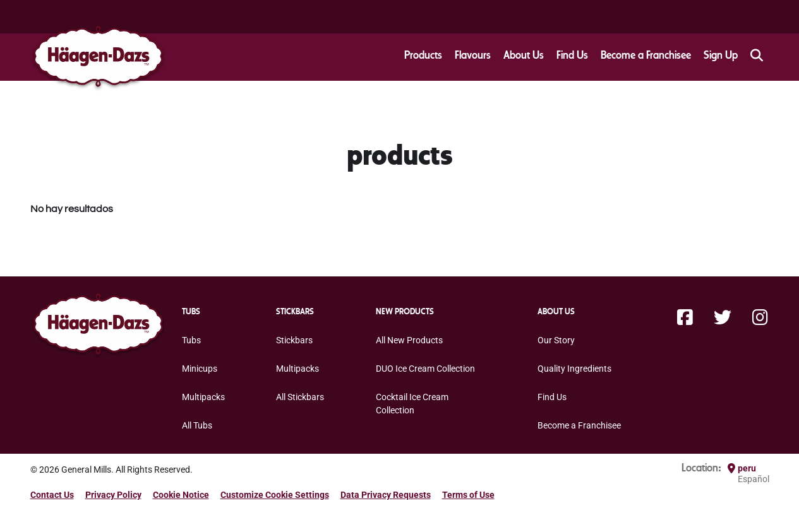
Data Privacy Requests (386, 495)
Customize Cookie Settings (275, 495)
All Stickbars (300, 397)
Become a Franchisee (646, 55)
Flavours (473, 55)
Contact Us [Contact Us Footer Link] (52, 495)
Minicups (200, 369)
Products (423, 55)
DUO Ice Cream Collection (425, 369)
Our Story (556, 340)
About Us (524, 55)
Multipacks (203, 397)
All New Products (409, 340)
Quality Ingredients (574, 369)
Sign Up (721, 55)
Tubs (191, 340)
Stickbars (294, 340)
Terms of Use (468, 495)
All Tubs (197, 425)
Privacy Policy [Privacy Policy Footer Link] (113, 495)
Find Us (572, 55)
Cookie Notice (181, 495)
